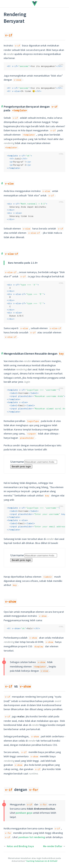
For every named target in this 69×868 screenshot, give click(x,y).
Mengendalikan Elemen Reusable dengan (34, 353)
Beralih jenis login (21, 467)
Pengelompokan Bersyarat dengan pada (31, 108)
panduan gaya (24, 813)
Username (17, 462)
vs (18, 686)
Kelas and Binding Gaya (20, 846)
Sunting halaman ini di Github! (42, 861)
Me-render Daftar (53, 846)
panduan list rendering (32, 837)
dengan (22, 790)
